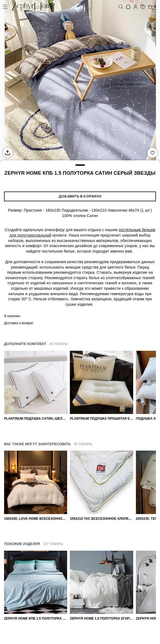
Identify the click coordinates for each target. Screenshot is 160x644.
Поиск (121, 7)
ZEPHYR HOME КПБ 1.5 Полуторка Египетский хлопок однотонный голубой (36, 619)
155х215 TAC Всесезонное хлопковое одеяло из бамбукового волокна (101, 519)
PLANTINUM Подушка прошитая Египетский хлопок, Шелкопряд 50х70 (101, 419)
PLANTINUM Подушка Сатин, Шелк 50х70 (36, 419)
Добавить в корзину (80, 196)
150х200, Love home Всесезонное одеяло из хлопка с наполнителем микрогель (36, 519)
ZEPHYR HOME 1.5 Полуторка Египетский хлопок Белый (101, 619)
